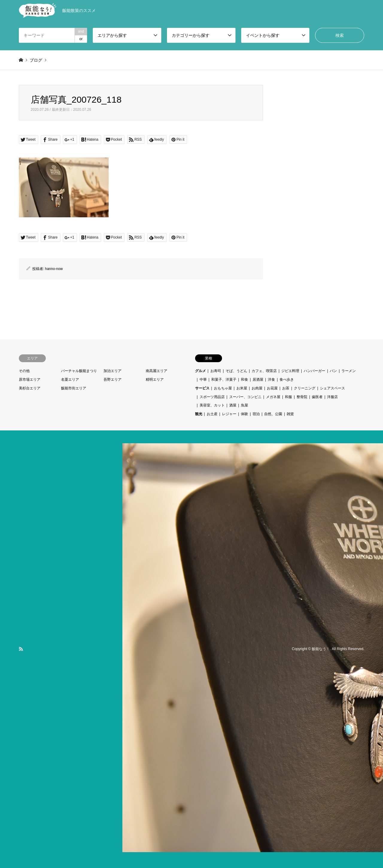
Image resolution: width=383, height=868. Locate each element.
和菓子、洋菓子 (224, 380)
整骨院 (302, 397)
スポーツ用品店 (212, 397)
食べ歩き (287, 380)
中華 (203, 380)
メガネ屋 (273, 397)
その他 (24, 371)
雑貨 (290, 414)
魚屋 (244, 405)
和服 (288, 397)
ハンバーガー (314, 371)
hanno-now (54, 269)
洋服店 (332, 397)
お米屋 (242, 388)
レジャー (229, 414)
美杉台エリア (30, 388)
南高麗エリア (156, 371)
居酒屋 (258, 380)
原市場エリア (30, 380)
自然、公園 (273, 414)
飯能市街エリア (74, 388)
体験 (244, 414)
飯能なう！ (321, 649)
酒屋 (233, 405)
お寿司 (216, 371)
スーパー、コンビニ (245, 397)
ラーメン (349, 371)
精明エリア (155, 380)
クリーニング (305, 388)
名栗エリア (70, 380)
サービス (202, 388)
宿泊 (256, 414)
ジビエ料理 (290, 371)
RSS (21, 649)
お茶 (286, 388)
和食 (244, 380)
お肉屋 (257, 388)
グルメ (200, 371)
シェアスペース (332, 388)
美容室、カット (212, 405)
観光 (199, 414)
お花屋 (272, 388)
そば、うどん (236, 371)
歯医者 (317, 397)
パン (333, 371)
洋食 (271, 380)
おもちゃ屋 (223, 388)
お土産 (212, 414)
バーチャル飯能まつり (79, 371)
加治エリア (113, 371)
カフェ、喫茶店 (264, 371)
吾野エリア (113, 380)
